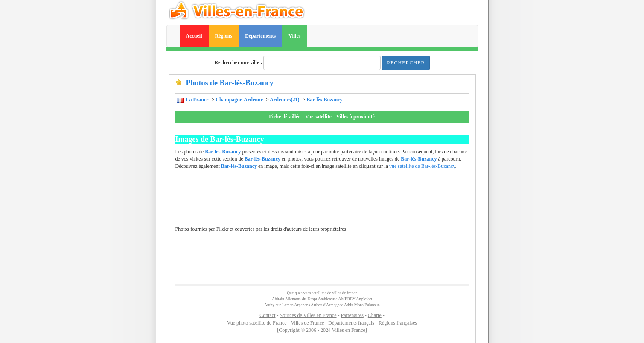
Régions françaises (398, 323)
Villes (294, 36)
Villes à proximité (356, 117)
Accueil (194, 36)
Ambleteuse (328, 299)
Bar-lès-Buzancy (324, 100)
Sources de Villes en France (308, 315)
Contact (267, 315)
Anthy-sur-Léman (279, 305)
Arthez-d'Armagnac (327, 305)
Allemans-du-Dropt (301, 299)
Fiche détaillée (285, 117)
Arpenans (302, 305)
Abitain (278, 299)
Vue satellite (318, 117)
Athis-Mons (354, 305)
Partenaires (352, 315)
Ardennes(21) (284, 100)
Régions (224, 36)
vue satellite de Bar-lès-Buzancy (422, 166)
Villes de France (307, 323)
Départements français (351, 323)
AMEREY (347, 299)
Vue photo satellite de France (257, 323)
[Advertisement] (322, 202)
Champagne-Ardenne (239, 100)
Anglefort (364, 299)
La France (197, 100)
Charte (375, 315)
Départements (260, 36)
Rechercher (406, 63)
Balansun (372, 305)
